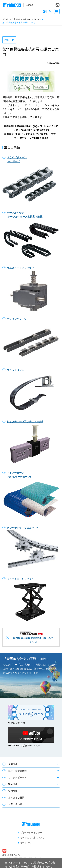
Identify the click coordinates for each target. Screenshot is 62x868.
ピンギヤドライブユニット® (23, 528)
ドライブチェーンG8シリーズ (17, 159)
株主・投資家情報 (18, 771)
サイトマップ (27, 843)
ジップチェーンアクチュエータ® (25, 421)
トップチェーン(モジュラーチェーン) (19, 475)
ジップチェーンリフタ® (20, 579)
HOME (5, 19)
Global (58, 5)
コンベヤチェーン (17, 319)
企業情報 (16, 19)
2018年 (37, 19)
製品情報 (13, 784)
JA (45, 11)
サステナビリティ (18, 777)
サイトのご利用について (32, 838)
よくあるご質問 (16, 798)
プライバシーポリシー (31, 833)
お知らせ (27, 19)
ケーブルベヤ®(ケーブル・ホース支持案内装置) (25, 215)
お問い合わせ (15, 804)
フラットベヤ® (15, 370)
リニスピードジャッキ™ (20, 268)
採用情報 (13, 791)
